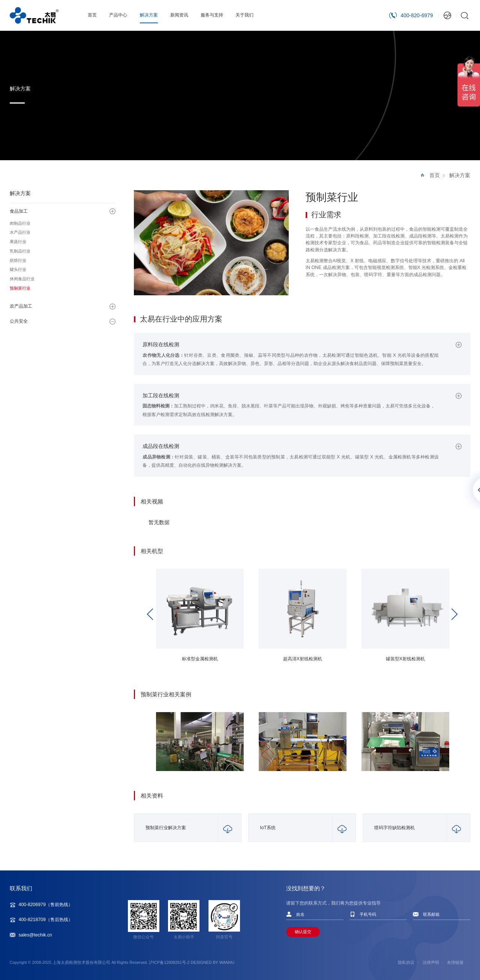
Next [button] (452, 614)
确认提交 (303, 932)
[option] (200, 619)
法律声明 (431, 962)
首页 (435, 175)
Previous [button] (152, 614)
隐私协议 (406, 962)
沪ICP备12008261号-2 (169, 962)
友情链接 (455, 962)
